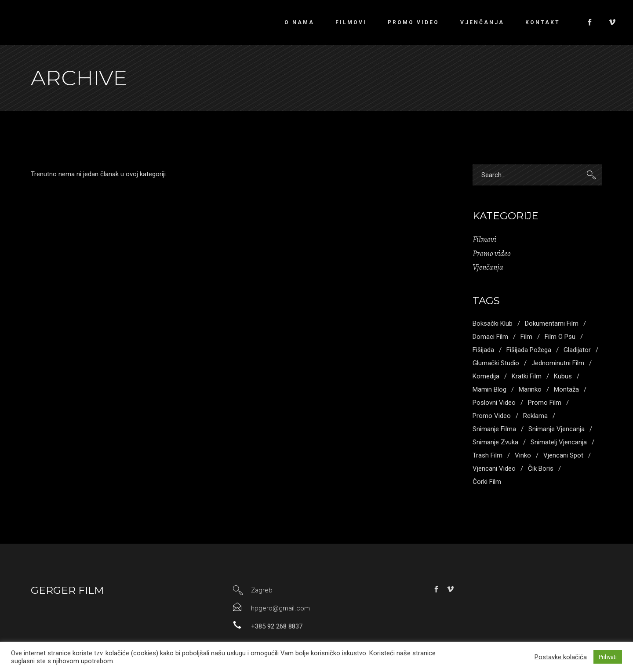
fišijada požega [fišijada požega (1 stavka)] (529, 350)
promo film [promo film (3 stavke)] (545, 403)
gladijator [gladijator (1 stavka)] (577, 350)
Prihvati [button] (608, 657)
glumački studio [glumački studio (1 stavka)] (496, 363)
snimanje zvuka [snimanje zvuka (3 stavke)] (495, 442)
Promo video (492, 254)
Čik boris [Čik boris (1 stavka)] (541, 469)
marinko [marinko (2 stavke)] (530, 389)
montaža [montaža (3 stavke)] (566, 389)
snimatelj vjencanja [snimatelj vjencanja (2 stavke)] (559, 442)
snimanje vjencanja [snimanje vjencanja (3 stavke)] (557, 429)
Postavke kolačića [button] (561, 657)
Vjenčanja (488, 267)
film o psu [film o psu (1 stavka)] (560, 337)
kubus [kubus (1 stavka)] (563, 376)
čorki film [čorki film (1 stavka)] (487, 482)
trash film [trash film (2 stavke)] (487, 455)
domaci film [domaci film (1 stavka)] (490, 337)
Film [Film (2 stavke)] (526, 337)
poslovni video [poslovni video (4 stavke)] (494, 403)
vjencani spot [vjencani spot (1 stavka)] (563, 455)
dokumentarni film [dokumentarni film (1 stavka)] (552, 323)
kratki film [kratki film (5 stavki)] (527, 376)
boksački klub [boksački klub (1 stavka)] (493, 323)
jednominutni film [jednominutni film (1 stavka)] (558, 363)
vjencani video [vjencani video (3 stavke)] (494, 469)
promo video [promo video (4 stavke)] (492, 416)
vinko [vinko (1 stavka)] (523, 455)
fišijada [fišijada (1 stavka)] (483, 350)
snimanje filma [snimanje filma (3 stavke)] (494, 429)
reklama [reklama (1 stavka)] (535, 416)
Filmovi (484, 240)
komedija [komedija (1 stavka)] (486, 376)
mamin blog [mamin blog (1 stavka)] (489, 389)
